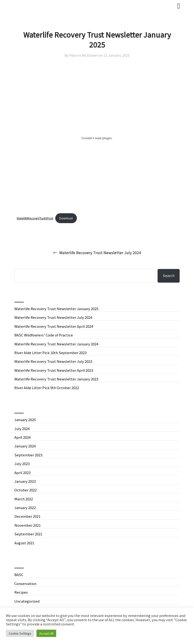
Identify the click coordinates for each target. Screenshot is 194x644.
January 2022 (25, 508)
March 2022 (24, 500)
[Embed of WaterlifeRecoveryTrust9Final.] (97, 138)
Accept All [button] (46, 633)
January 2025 (25, 421)
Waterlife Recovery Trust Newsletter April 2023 (54, 371)
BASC (19, 575)
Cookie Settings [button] (20, 633)
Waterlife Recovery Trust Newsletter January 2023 (56, 380)
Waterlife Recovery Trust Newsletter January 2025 (56, 310)
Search (169, 276)
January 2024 (25, 447)
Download (72, 219)
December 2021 (27, 517)
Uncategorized (27, 602)
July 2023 (22, 464)
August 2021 (24, 543)
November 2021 (28, 526)
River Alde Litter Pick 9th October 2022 (47, 389)
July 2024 (22, 429)
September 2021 (28, 535)
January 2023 (25, 482)
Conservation (25, 584)
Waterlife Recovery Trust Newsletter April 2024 (54, 327)
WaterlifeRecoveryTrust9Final (38, 219)
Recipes (21, 593)
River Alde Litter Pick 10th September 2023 (50, 353)
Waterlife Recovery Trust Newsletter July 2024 (100, 253)
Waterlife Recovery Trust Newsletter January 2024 (56, 345)
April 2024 (22, 438)
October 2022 (26, 491)
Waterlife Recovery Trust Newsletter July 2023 (53, 362)
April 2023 (22, 473)
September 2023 (28, 456)
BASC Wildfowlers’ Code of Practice (44, 336)
